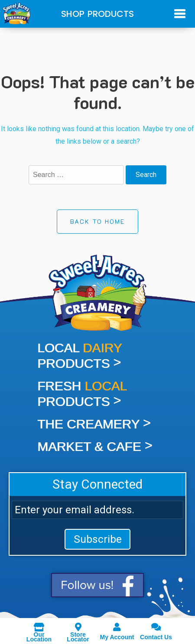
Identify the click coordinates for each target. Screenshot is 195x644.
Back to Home (97, 221)
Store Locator (78, 631)
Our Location (39, 631)
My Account (117, 631)
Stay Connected (97, 484)
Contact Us (156, 631)
